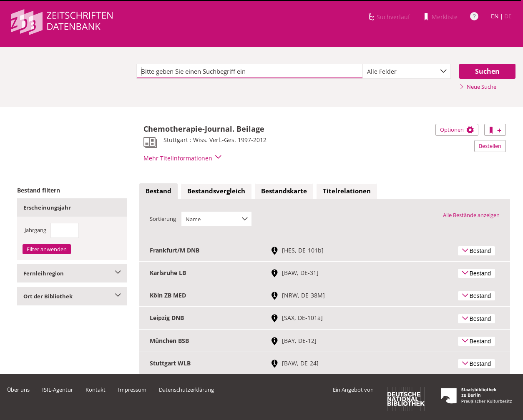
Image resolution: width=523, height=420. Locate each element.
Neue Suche (478, 87)
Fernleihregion (72, 273)
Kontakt (96, 390)
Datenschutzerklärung (186, 390)
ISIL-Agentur (58, 390)
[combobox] (407, 71)
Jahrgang (35, 230)
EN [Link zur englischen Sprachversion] (495, 16)
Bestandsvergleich (216, 191)
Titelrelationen (347, 191)
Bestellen (490, 146)
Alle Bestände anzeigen (471, 215)
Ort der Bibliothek (72, 296)
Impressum (132, 390)
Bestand (158, 191)
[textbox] (250, 71)
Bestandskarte (284, 191)
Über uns (18, 390)
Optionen (457, 130)
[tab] (158, 191)
